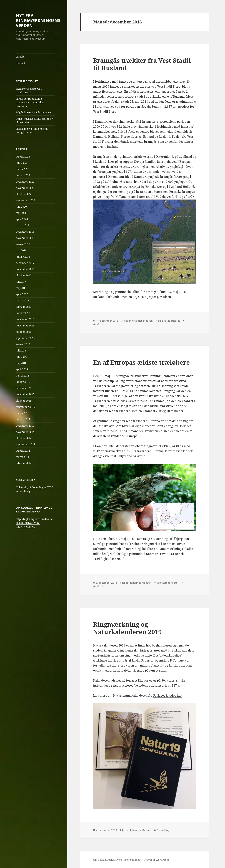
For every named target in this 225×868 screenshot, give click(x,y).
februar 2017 (24, 307)
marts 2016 (22, 376)
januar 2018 (23, 257)
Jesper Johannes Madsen (138, 321)
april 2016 (22, 369)
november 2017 (25, 269)
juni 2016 (21, 357)
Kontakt (20, 63)
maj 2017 (21, 288)
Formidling (163, 830)
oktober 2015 (24, 401)
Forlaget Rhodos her (167, 695)
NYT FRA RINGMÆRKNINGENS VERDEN (38, 20)
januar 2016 (23, 382)
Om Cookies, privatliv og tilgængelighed (117, 860)
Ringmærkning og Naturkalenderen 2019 (127, 628)
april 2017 (22, 294)
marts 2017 (22, 300)
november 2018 (25, 238)
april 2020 (22, 219)
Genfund (98, 324)
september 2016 (25, 338)
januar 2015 (23, 419)
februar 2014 (24, 463)
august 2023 (23, 157)
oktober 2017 (24, 275)
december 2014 (25, 426)
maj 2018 (21, 250)
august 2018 (23, 244)
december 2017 (25, 263)
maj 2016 (21, 363)
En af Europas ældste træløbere (141, 362)
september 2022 (25, 200)
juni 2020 (21, 207)
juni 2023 (21, 163)
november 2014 (25, 432)
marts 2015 (22, 413)
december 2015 (25, 388)
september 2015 (25, 407)
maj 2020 (21, 213)
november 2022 (25, 188)
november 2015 (25, 394)
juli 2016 (21, 351)
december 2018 (25, 232)
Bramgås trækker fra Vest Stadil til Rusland (142, 64)
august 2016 (23, 344)
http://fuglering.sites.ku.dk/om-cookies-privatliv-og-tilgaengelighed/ (34, 523)
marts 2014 (22, 457)
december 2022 (25, 182)
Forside (20, 57)
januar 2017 (23, 313)
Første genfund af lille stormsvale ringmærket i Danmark (31, 102)
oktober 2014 (24, 438)
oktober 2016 (24, 332)
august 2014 (23, 451)
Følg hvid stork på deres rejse (33, 112)
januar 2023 (23, 175)
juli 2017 (21, 282)
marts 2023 (22, 169)
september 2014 (25, 444)
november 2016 (25, 326)
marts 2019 (22, 225)
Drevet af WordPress (156, 860)
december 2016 (25, 319)
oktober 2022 (24, 194)
